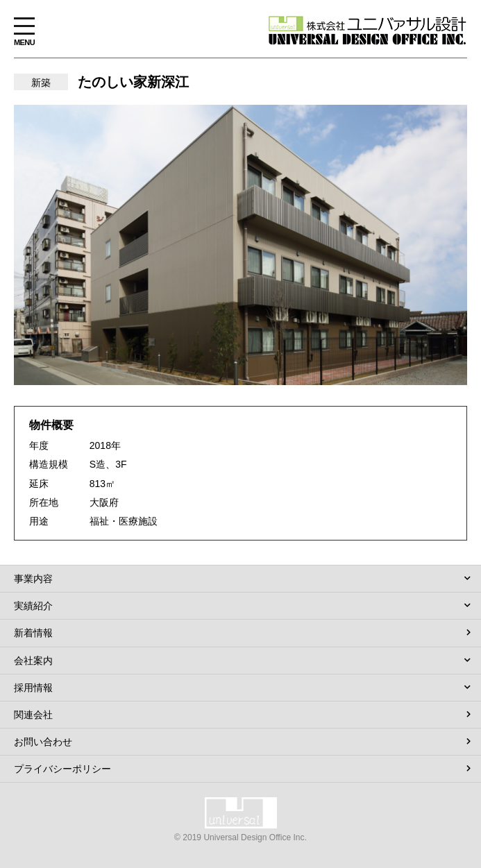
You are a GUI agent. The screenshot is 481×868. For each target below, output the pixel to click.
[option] (240, 245)
